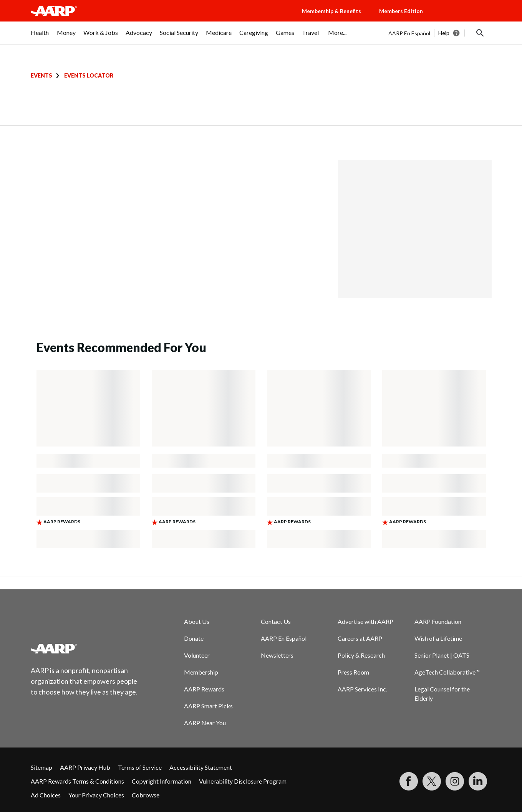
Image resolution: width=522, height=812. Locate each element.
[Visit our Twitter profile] (432, 781)
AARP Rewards (204, 689)
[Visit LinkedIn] (478, 781)
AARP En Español (409, 33)
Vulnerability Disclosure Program (243, 781)
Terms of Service (140, 767)
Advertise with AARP (365, 621)
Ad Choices (46, 795)
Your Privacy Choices (96, 795)
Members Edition (401, 11)
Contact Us (276, 621)
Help (444, 33)
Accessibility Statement (201, 767)
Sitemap (41, 767)
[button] (465, 18)
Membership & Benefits (331, 11)
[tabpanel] (440, 33)
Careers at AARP (360, 638)
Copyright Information (162, 781)
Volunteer (197, 655)
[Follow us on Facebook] (409, 781)
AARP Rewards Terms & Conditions (77, 781)
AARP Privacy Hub (85, 767)
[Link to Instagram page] (455, 781)
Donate (194, 638)
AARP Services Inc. (362, 689)
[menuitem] (40, 36)
